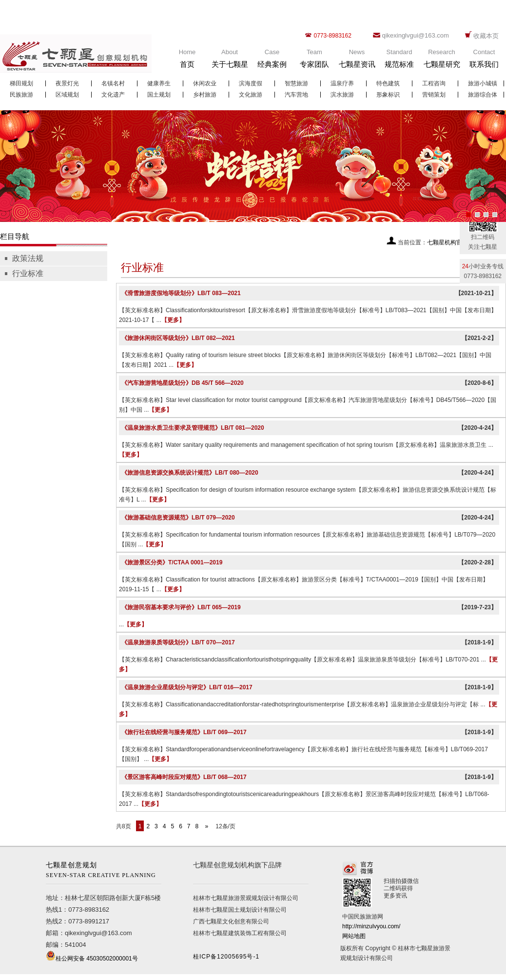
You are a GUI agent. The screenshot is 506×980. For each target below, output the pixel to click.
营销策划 (434, 95)
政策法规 (28, 258)
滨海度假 (251, 83)
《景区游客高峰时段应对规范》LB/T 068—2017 (184, 777)
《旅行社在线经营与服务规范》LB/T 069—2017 (184, 732)
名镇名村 (113, 83)
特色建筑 (388, 83)
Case (272, 61)
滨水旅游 (342, 95)
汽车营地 (296, 95)
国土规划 (159, 95)
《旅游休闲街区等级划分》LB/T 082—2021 (178, 338)
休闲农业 (205, 83)
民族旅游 (21, 95)
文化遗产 (113, 95)
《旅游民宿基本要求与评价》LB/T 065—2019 (181, 607)
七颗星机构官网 (448, 242)
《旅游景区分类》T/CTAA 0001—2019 (172, 562)
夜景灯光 (67, 83)
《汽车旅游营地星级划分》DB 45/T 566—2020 (183, 383)
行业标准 (28, 273)
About (230, 61)
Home (187, 61)
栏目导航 (15, 236)
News (357, 61)
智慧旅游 (296, 83)
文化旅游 (251, 95)
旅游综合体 (483, 95)
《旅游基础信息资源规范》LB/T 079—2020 (178, 518)
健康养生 (159, 83)
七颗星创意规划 (104, 871)
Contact (484, 61)
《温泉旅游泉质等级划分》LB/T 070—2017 (178, 642)
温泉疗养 (342, 83)
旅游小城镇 (483, 83)
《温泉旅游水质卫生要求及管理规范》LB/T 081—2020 (193, 428)
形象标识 (388, 95)
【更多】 (173, 320)
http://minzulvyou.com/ (371, 926)
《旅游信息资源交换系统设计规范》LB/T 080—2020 (190, 473)
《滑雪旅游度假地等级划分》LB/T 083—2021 (181, 293)
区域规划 (67, 95)
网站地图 (354, 936)
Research (442, 61)
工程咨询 (434, 83)
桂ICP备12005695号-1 (226, 957)
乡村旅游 (205, 95)
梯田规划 (21, 83)
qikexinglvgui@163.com (415, 35)
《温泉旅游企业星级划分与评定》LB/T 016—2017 (187, 687)
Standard (399, 61)
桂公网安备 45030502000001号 (97, 959)
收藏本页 (486, 36)
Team (314, 61)
